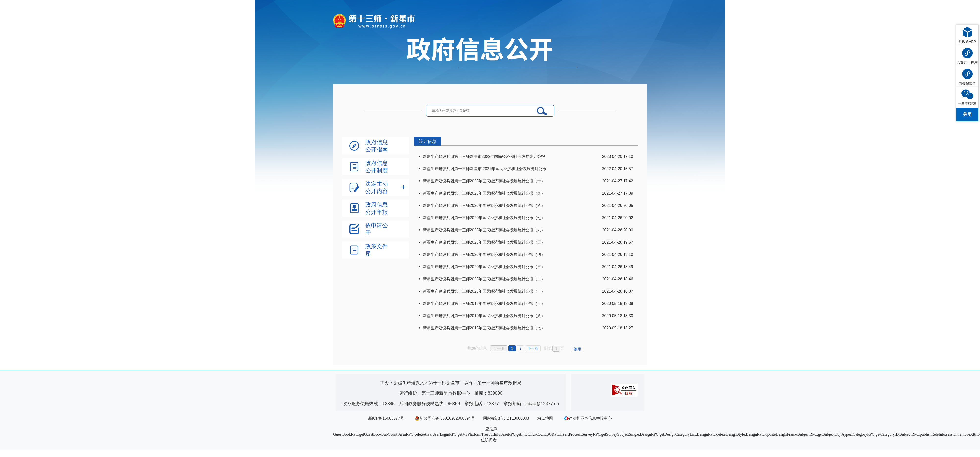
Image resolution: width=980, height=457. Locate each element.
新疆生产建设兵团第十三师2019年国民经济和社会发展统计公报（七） (484, 328)
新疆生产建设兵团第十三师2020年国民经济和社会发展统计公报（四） (484, 254)
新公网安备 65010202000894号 (445, 418)
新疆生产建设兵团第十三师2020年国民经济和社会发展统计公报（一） (484, 291)
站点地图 (545, 418)
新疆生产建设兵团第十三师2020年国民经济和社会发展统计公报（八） (484, 205)
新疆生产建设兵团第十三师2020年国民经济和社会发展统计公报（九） (484, 193)
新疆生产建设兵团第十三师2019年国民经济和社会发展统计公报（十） (484, 303)
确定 (577, 349)
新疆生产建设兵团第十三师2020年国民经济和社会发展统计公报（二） (484, 279)
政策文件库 (377, 250)
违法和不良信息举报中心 (588, 418)
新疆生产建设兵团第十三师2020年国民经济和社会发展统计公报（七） (484, 218)
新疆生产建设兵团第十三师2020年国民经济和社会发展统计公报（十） (484, 181)
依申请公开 (377, 229)
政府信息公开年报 (377, 208)
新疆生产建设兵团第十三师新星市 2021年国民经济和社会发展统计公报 (485, 169)
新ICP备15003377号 (386, 418)
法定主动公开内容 (377, 187)
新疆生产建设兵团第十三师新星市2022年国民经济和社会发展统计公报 (484, 156)
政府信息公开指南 (377, 146)
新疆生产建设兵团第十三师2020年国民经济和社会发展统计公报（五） (484, 242)
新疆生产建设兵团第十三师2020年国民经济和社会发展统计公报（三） (484, 267)
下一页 (533, 348)
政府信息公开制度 (377, 167)
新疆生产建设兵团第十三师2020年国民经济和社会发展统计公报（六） (484, 230)
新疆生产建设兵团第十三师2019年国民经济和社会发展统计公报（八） (484, 316)
